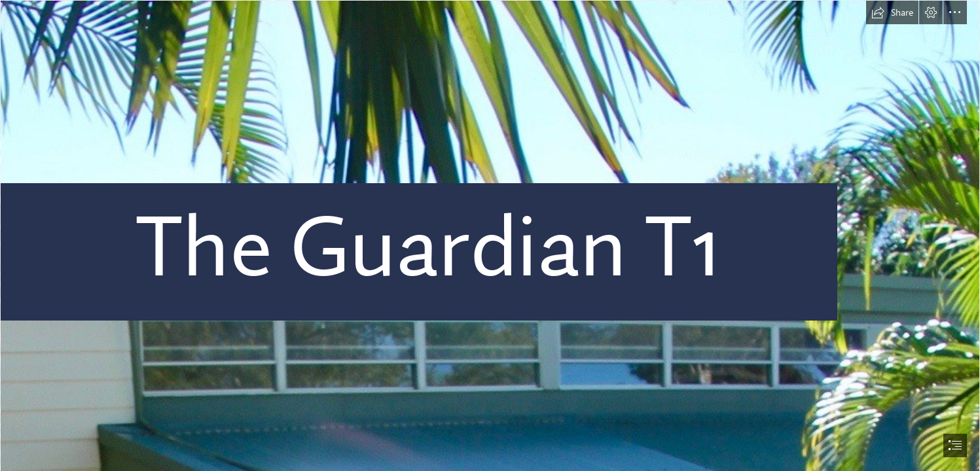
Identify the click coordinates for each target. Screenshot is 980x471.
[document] (490, 235)
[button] (892, 12)
